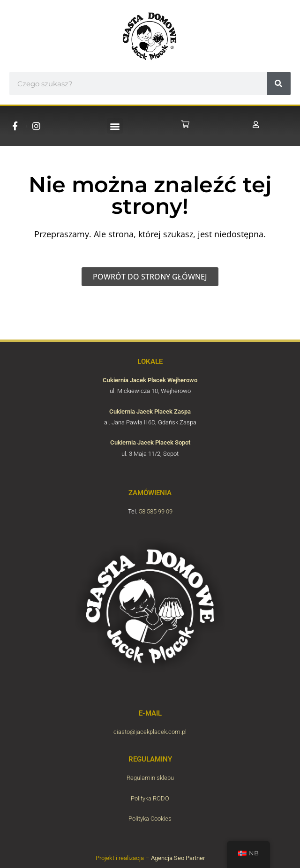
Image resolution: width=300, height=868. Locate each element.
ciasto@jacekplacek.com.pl (150, 732)
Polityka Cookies (150, 819)
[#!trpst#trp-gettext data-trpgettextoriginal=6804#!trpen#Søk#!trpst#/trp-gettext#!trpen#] (279, 83)
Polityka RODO (150, 798)
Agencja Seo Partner (178, 858)
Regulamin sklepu (150, 778)
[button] (115, 126)
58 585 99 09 (156, 511)
